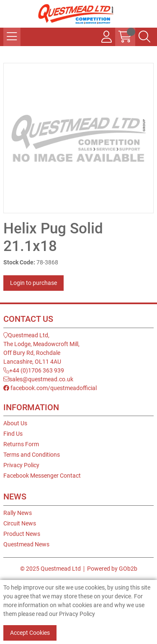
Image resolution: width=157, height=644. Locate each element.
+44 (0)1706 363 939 (34, 370)
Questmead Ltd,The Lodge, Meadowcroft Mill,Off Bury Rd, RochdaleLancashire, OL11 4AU (41, 348)
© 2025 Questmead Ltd (50, 569)
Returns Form (21, 444)
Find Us (13, 434)
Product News (22, 534)
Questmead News (26, 544)
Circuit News (20, 523)
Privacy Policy (21, 465)
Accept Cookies (30, 633)
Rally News (18, 513)
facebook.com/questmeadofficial (50, 388)
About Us (15, 423)
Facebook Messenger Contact (42, 476)
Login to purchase (33, 283)
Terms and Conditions (32, 455)
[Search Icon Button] (144, 37)
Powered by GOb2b (112, 569)
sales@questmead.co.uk (38, 379)
